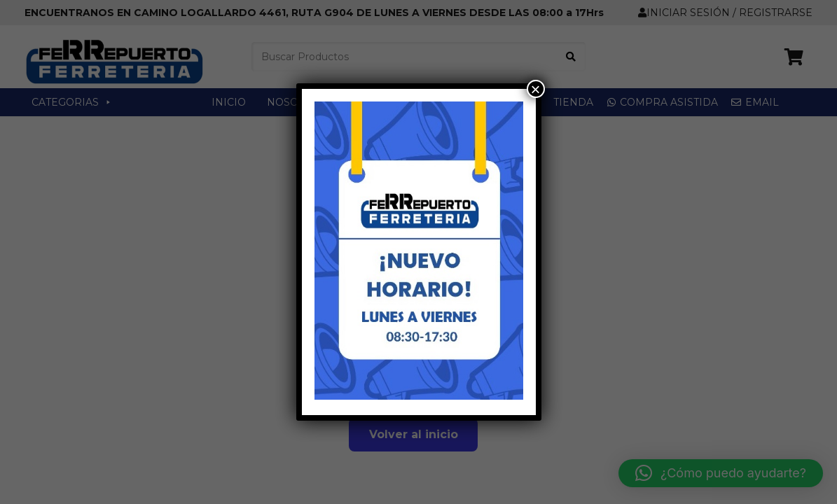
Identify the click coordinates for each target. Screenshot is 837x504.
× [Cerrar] (535, 89)
